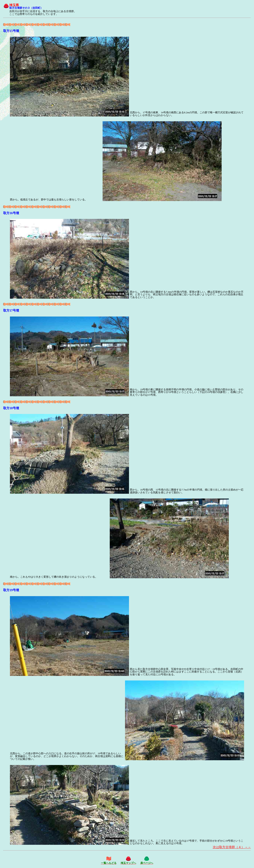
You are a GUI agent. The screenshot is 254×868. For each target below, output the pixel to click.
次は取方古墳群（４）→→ (232, 847)
